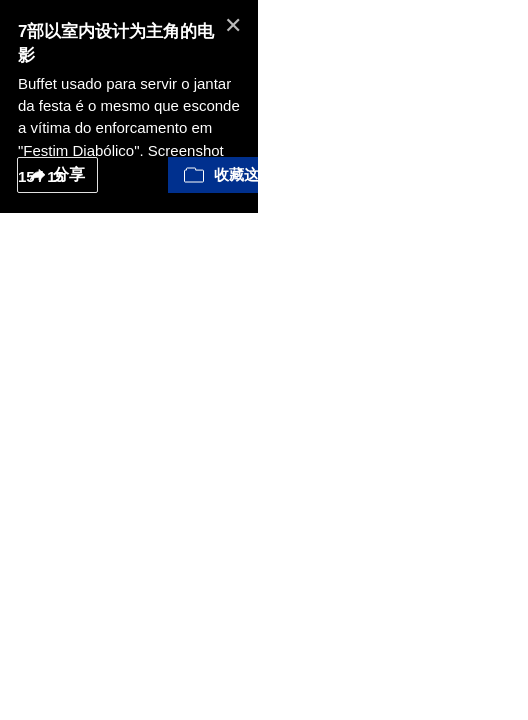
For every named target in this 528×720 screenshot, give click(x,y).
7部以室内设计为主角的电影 (124, 31)
